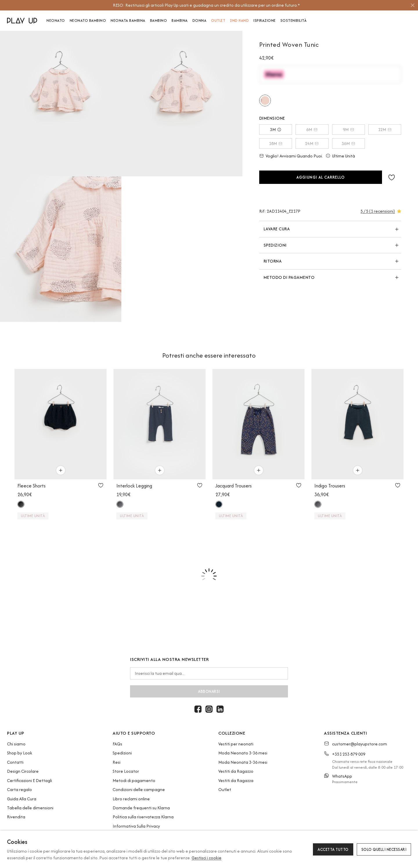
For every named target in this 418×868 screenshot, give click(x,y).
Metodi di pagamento (134, 780)
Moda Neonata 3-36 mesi (243, 762)
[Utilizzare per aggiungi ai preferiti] (101, 485)
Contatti (15, 762)
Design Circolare (23, 771)
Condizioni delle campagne (139, 789)
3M (276, 129)
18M (276, 143)
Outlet (225, 789)
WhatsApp (342, 776)
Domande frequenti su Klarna (141, 808)
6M (312, 129)
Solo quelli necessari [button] (384, 849)
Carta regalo (19, 789)
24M (312, 143)
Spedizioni (122, 753)
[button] (392, 177)
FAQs (117, 744)
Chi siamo (16, 744)
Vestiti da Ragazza (236, 780)
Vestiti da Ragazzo (236, 771)
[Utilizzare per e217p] (265, 101)
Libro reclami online (131, 799)
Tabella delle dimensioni (30, 808)
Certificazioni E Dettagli (29, 780)
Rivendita (16, 817)
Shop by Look (20, 753)
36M (348, 143)
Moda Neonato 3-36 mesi (243, 753)
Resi (117, 762)
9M (348, 129)
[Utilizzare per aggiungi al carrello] (61, 470)
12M (385, 129)
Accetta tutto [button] (333, 849)
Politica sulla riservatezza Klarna (143, 817)
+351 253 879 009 (349, 754)
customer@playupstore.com (360, 744)
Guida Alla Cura (22, 799)
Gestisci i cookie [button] (207, 858)
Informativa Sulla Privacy (136, 826)
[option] (206, 5)
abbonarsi (209, 691)
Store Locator (126, 771)
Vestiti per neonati (236, 744)
